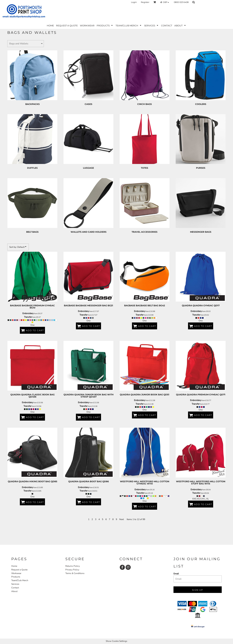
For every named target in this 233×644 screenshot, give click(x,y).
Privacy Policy (72, 570)
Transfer (28, 317)
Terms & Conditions (75, 573)
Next (122, 519)
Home (14, 566)
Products (16, 577)
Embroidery (28, 313)
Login (134, 2)
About (14, 591)
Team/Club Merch (20, 580)
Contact (15, 588)
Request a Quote (19, 570)
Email (176, 574)
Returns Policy (73, 566)
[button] (155, 2)
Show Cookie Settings (116, 641)
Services (15, 584)
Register (145, 2)
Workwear (16, 573)
